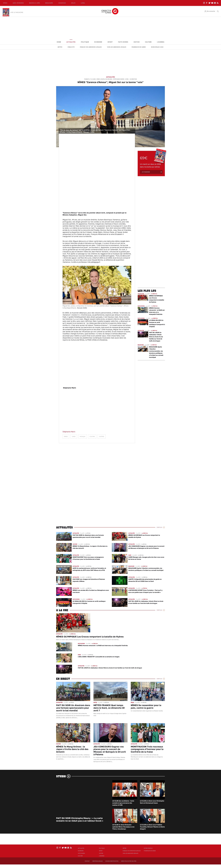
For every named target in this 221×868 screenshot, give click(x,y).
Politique (85, 42)
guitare (102, 437)
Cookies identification (112, 861)
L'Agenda (161, 42)
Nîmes (5, 3)
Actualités (71, 42)
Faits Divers (123, 42)
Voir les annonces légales (117, 47)
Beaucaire (49, 3)
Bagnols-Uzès (35, 3)
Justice (137, 42)
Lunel (83, 3)
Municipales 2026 (157, 47)
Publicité (71, 47)
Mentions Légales (98, 861)
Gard (74, 437)
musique (83, 437)
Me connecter (211, 11)
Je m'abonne (146, 172)
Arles (73, 3)
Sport (110, 42)
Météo (60, 47)
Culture (148, 42)
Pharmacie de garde (139, 47)
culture (92, 437)
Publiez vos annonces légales (91, 47)
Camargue (62, 3)
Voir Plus (159, 527)
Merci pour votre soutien (129, 861)
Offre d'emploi (148, 848)
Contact (87, 861)
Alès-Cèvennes (18, 3)
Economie (98, 42)
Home (59, 42)
